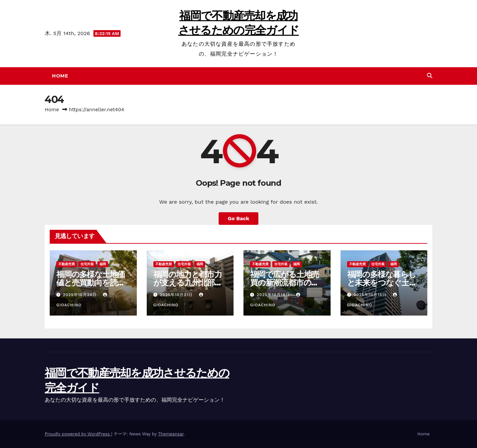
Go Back (239, 218)
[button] (430, 76)
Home (60, 76)
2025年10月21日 (177, 295)
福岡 (103, 264)
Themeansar (171, 434)
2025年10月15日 (371, 295)
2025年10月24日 (81, 295)
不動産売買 (67, 264)
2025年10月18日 (274, 295)
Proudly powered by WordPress (78, 434)
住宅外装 (87, 264)
